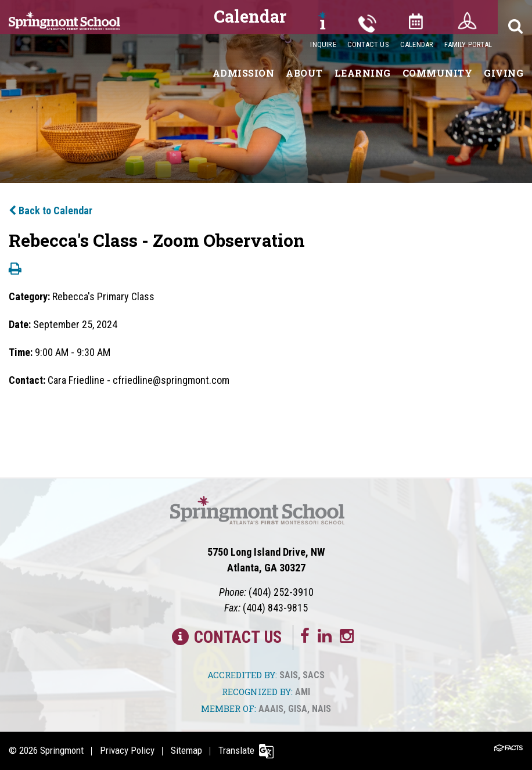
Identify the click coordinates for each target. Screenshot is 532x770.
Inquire (323, 44)
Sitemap (186, 750)
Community (438, 73)
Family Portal (468, 44)
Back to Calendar (51, 211)
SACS (314, 675)
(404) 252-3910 (281, 592)
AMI (303, 692)
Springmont (62, 750)
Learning (363, 73)
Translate (236, 750)
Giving (504, 73)
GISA (298, 709)
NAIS (321, 709)
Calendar (417, 44)
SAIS (289, 675)
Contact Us (368, 44)
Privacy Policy (127, 750)
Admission (244, 73)
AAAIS (271, 709)
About (304, 73)
